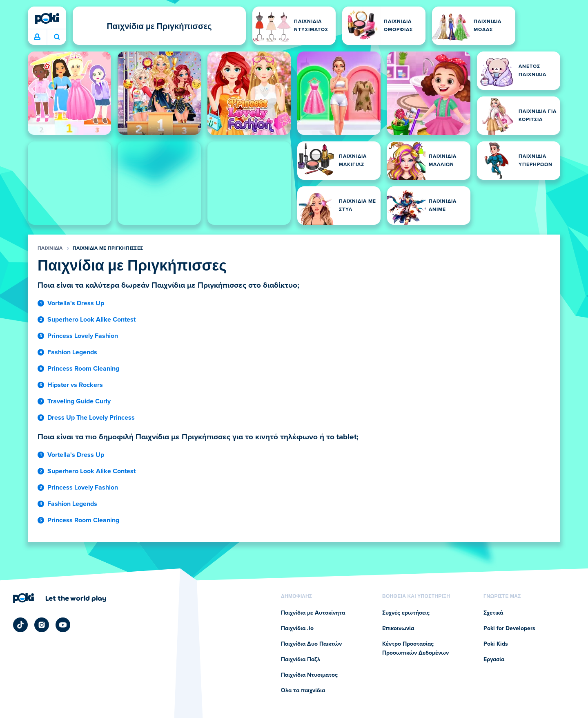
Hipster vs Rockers (75, 385)
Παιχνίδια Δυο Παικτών (311, 644)
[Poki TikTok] (20, 625)
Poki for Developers (509, 629)
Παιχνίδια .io (297, 629)
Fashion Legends (72, 352)
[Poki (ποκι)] (47, 18)
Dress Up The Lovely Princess (91, 418)
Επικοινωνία (398, 629)
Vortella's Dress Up (76, 303)
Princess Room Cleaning (83, 369)
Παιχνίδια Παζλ (301, 660)
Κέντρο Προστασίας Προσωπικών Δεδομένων (415, 649)
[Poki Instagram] (42, 625)
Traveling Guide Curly (79, 401)
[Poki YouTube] (63, 625)
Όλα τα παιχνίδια (303, 691)
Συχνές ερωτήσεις (406, 613)
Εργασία (494, 660)
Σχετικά (493, 613)
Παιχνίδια (50, 248)
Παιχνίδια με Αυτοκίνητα (313, 613)
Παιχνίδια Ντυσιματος (309, 675)
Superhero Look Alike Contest (91, 320)
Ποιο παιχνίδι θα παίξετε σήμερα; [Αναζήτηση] (57, 37)
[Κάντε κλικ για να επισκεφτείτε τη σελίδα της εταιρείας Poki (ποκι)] (60, 598)
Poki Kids (496, 644)
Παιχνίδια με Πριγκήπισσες (108, 248)
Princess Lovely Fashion (83, 336)
